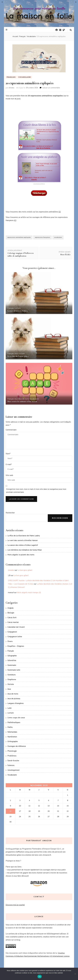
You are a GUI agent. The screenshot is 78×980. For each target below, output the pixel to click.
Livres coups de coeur (16, 718)
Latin (9, 708)
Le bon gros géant (25, 570)
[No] (75, 974)
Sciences (11, 765)
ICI (60, 212)
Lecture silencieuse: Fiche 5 (17, 311)
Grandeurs (12, 675)
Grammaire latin (14, 670)
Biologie (11, 613)
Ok (40, 977)
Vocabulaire (25, 77)
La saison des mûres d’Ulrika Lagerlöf (23, 545)
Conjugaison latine (15, 637)
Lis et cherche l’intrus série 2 (18, 356)
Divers (10, 641)
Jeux (16, 354)
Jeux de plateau (14, 699)
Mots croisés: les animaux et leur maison (22, 401)
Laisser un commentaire (51, 88)
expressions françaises (42, 237)
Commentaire (11, 430)
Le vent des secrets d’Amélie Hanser (23, 540)
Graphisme (12, 679)
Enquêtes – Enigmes (16, 646)
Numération (12, 737)
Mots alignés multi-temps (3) (29, 593)
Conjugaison (12, 632)
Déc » (76, 2)
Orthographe (13, 741)
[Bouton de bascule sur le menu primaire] (7, 30)
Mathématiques (14, 722)
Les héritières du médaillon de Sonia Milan (25, 550)
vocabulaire (58, 237)
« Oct (2, 2)
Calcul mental (13, 622)
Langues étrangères (16, 703)
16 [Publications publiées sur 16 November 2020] (10, 811)
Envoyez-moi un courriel (15, 905)
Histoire (11, 684)
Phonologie (12, 751)
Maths (10, 727)
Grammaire (12, 665)
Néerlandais (12, 732)
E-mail (9, 464)
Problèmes (12, 756)
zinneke (11, 88)
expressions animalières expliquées (19, 237)
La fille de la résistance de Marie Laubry (24, 536)
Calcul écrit (12, 618)
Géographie (12, 656)
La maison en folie (39, 16)
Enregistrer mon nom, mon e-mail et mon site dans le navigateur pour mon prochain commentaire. (36, 491)
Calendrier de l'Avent (16, 627)
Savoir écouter (13, 761)
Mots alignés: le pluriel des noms (21, 555)
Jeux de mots (24, 399)
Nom (8, 454)
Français (11, 77)
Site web (9, 475)
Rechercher (10, 513)
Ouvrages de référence (17, 746)
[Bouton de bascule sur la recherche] (71, 30)
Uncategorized (13, 770)
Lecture (18, 308)
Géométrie (12, 660)
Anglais (10, 608)
